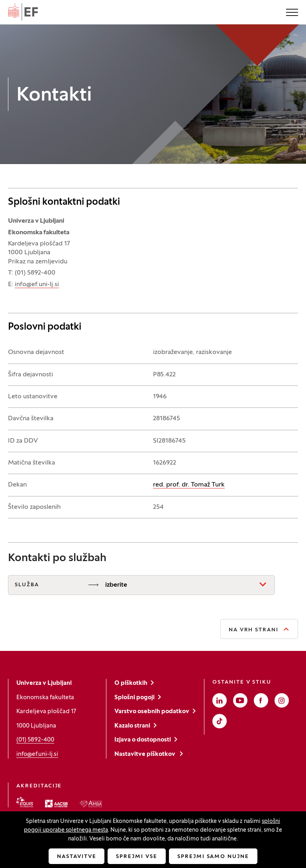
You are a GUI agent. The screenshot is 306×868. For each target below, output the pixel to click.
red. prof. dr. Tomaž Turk (189, 485)
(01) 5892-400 (35, 740)
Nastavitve (77, 857)
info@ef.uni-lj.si (37, 285)
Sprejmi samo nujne (213, 857)
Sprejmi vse (136, 857)
